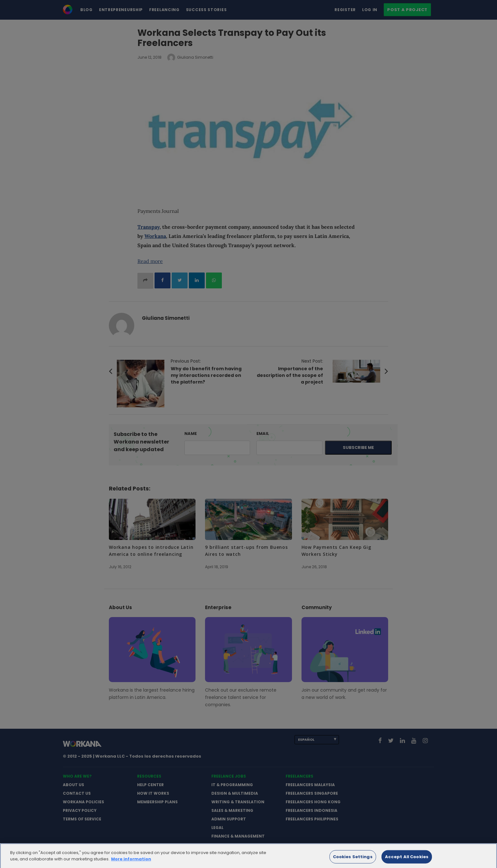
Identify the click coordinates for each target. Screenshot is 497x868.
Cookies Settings (353, 861)
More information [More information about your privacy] (131, 863)
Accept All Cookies (407, 861)
